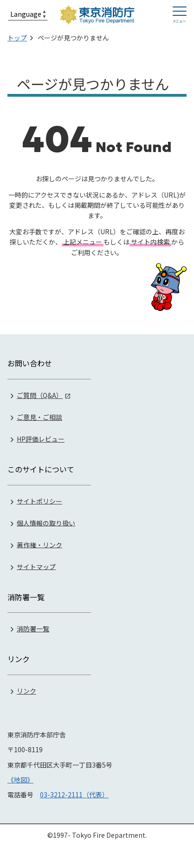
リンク (26, 691)
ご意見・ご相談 (39, 417)
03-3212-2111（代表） (74, 795)
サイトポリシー (39, 501)
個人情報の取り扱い (46, 523)
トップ (17, 38)
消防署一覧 (33, 629)
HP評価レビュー (41, 439)
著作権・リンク (39, 544)
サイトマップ (36, 566)
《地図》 (20, 780)
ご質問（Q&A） (40, 395)
